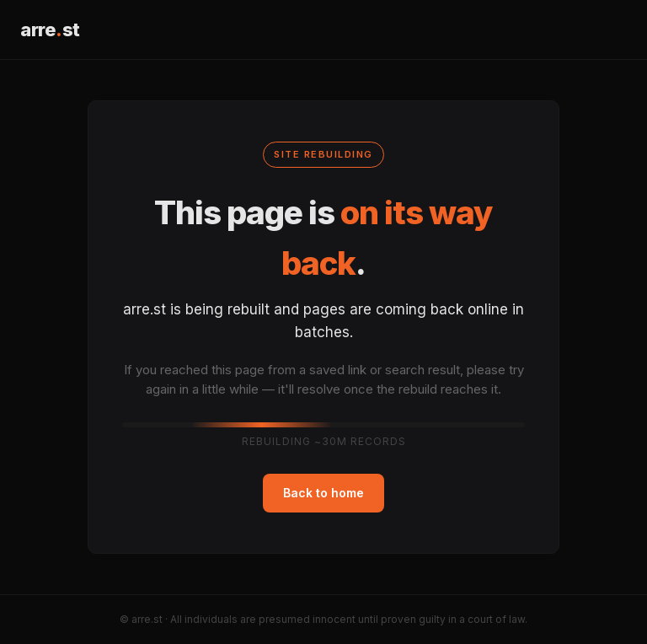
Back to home (323, 493)
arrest (50, 30)
